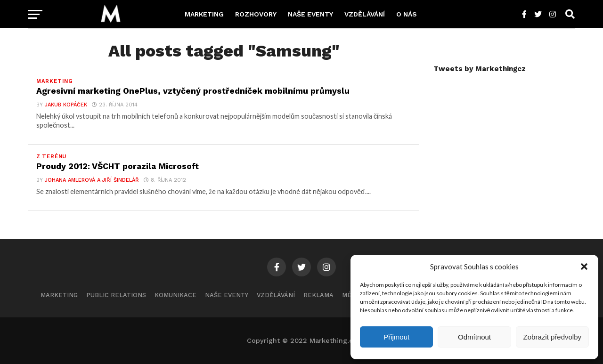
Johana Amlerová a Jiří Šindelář (92, 180)
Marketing (204, 14)
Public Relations (116, 295)
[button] (584, 267)
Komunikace (175, 295)
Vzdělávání (365, 14)
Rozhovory (256, 14)
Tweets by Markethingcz (480, 69)
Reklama (318, 295)
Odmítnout (474, 337)
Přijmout (396, 337)
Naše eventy (310, 14)
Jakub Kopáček (66, 105)
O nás (407, 14)
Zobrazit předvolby (552, 337)
